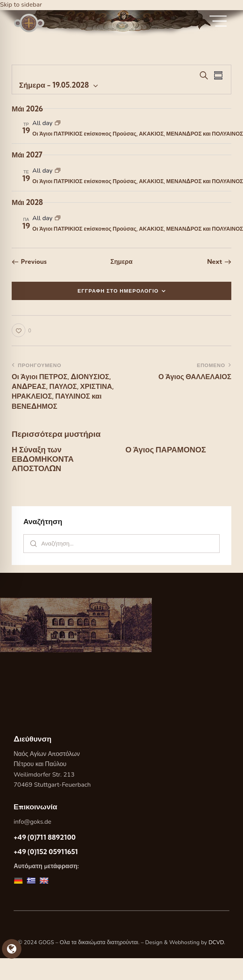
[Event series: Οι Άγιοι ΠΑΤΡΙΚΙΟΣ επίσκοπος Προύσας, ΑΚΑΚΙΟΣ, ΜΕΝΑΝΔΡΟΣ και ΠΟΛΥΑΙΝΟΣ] (58, 123)
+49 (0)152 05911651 (46, 852)
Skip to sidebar (21, 5)
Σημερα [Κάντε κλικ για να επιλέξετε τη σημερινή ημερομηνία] (121, 261)
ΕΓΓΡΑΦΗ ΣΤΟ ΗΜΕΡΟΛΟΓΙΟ (118, 291)
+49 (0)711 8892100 (45, 837)
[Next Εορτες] (219, 261)
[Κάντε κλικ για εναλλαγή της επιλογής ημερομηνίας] (54, 85)
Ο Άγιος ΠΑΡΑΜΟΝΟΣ (166, 450)
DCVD (216, 942)
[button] (21, 330)
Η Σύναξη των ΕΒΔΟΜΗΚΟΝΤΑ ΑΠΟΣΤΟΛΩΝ (43, 459)
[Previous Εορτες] (29, 261)
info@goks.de (33, 822)
